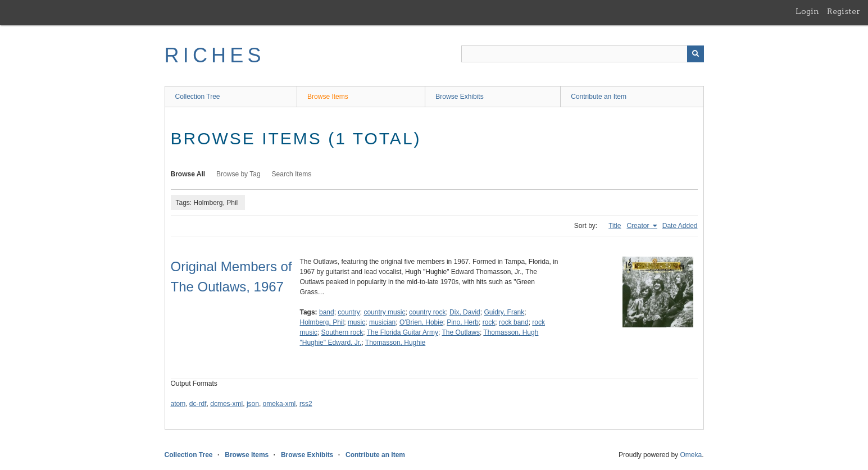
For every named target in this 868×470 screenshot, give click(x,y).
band (327, 312)
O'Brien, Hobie (421, 322)
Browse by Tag (238, 174)
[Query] (583, 54)
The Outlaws (461, 332)
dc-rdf (198, 404)
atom (178, 404)
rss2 (306, 404)
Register (844, 11)
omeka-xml (280, 404)
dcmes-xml (226, 404)
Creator (638, 226)
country (349, 312)
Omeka (691, 455)
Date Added (680, 226)
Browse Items (328, 97)
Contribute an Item (599, 97)
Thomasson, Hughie (395, 343)
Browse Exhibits (459, 97)
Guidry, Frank (504, 312)
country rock (427, 312)
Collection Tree (198, 97)
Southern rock (342, 332)
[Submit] (696, 54)
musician (382, 322)
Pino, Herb (463, 322)
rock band (514, 322)
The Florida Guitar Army (403, 332)
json (253, 404)
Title (615, 226)
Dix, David (465, 312)
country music (384, 312)
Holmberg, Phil (322, 322)
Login (807, 11)
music (356, 322)
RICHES (215, 55)
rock (489, 322)
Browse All (188, 174)
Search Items (292, 174)
